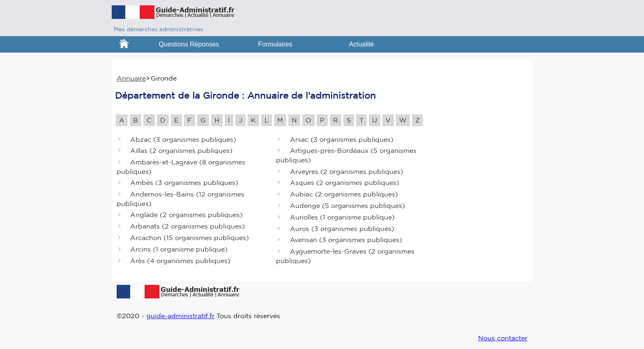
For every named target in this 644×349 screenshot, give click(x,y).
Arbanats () (187, 227)
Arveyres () (347, 171)
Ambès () (184, 183)
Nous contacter (503, 338)
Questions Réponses (189, 44)
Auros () (342, 229)
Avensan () (346, 240)
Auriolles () (342, 217)
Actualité (362, 44)
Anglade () (186, 215)
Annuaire (131, 78)
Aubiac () (344, 194)
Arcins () (179, 249)
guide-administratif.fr (180, 316)
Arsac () (342, 139)
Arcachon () (190, 238)
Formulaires (275, 44)
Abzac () (183, 139)
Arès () (180, 261)
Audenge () (347, 206)
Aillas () (181, 151)
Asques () (345, 183)
